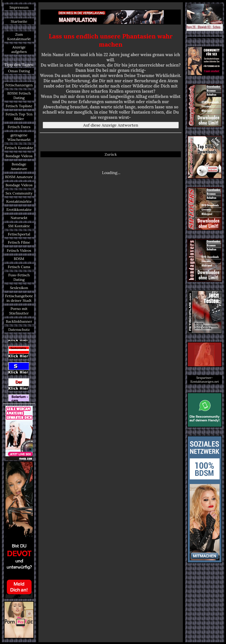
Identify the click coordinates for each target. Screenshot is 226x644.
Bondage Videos (19, 156)
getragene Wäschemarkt (19, 137)
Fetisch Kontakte (19, 148)
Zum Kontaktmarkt (19, 37)
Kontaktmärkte (19, 201)
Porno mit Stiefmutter (19, 311)
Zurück (111, 154)
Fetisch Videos (19, 250)
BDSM (19, 259)
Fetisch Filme (19, 242)
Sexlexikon (19, 288)
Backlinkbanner (19, 321)
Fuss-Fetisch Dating (19, 277)
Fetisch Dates (19, 127)
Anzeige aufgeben (19, 49)
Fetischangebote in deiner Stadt (19, 298)
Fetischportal (19, 234)
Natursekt (19, 218)
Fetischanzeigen (19, 85)
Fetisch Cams (19, 267)
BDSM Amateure (19, 177)
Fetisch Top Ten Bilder (19, 116)
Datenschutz (19, 329)
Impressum (19, 7)
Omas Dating (19, 71)
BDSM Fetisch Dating (19, 95)
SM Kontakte (19, 226)
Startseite (19, 21)
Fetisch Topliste (19, 106)
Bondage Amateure (19, 166)
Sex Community (19, 193)
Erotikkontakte (19, 210)
